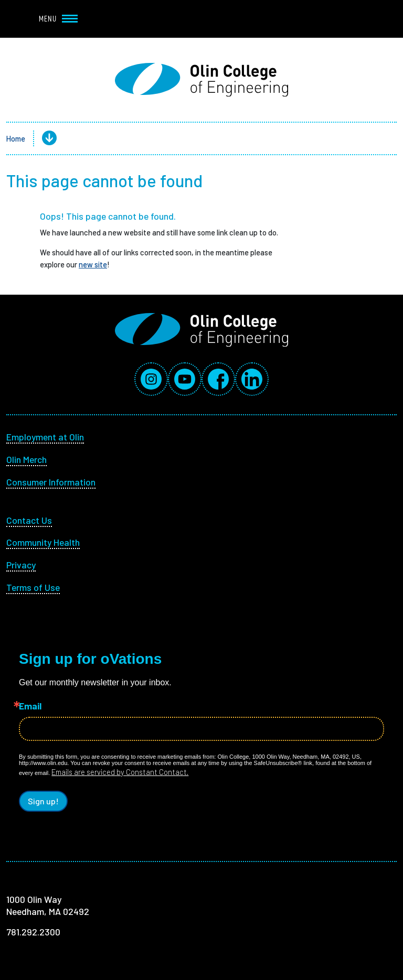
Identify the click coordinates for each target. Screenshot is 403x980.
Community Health (43, 542)
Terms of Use (33, 587)
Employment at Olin (45, 437)
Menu (58, 19)
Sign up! (43, 801)
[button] (41, 138)
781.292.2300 (33, 932)
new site (93, 264)
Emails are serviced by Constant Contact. (120, 772)
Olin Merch (26, 459)
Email (30, 706)
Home (16, 138)
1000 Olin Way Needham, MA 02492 (48, 905)
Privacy (21, 565)
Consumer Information (51, 482)
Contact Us (29, 520)
